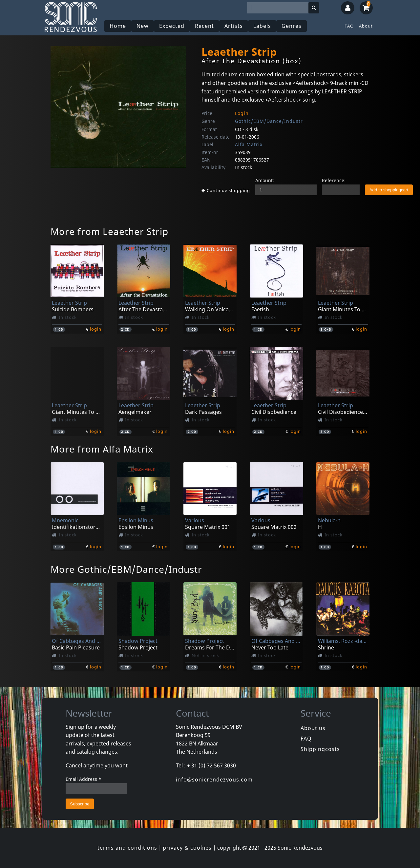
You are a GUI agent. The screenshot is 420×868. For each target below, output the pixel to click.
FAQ (349, 26)
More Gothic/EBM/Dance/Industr (126, 569)
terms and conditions (127, 848)
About (366, 26)
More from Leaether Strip (109, 231)
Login (242, 113)
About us (313, 728)
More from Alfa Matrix (102, 449)
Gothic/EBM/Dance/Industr (269, 121)
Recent (204, 26)
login (96, 329)
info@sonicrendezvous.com (214, 780)
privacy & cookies (187, 848)
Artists (234, 26)
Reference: (334, 180)
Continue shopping (226, 190)
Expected (172, 26)
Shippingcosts (320, 749)
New (143, 26)
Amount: (265, 180)
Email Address (84, 779)
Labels (262, 26)
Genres (292, 26)
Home (118, 26)
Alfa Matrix (249, 144)
